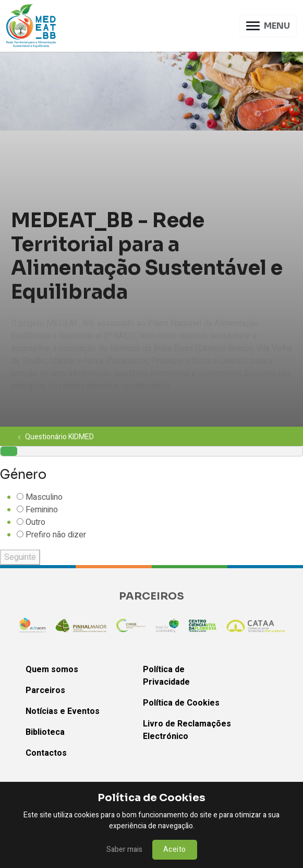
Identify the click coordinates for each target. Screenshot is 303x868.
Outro (35, 522)
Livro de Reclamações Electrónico (187, 730)
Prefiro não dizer (56, 535)
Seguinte (20, 557)
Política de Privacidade (166, 676)
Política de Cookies (181, 703)
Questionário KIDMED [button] (56, 436)
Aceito (175, 849)
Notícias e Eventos (63, 711)
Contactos (46, 753)
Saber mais (124, 849)
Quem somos (52, 670)
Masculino (44, 497)
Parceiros (45, 690)
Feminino (42, 510)
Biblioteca (45, 732)
